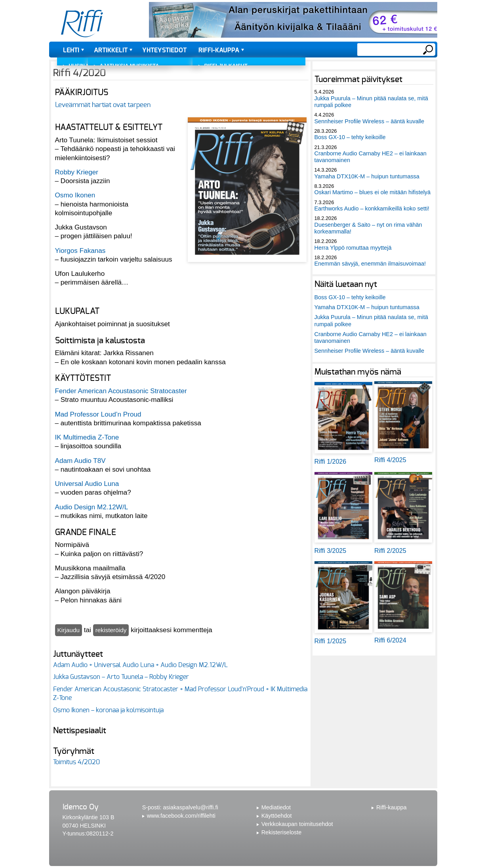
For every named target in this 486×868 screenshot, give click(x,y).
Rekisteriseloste (282, 832)
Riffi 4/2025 (390, 460)
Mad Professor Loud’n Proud (98, 414)
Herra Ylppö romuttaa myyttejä (353, 248)
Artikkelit (111, 50)
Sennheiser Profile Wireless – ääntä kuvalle (370, 121)
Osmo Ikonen (75, 195)
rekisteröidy (111, 630)
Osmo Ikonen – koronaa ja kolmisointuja (108, 710)
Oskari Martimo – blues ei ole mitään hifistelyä (373, 192)
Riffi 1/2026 (331, 462)
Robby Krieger (77, 172)
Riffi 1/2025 (331, 641)
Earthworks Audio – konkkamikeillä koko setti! (372, 208)
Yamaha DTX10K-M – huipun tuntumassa (367, 176)
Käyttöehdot (277, 816)
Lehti (71, 50)
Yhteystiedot (164, 50)
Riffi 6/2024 (390, 640)
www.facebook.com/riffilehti (181, 816)
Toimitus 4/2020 (76, 762)
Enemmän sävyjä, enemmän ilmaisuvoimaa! (370, 264)
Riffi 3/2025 (331, 551)
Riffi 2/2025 (390, 551)
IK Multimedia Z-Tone (87, 437)
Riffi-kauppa (219, 50)
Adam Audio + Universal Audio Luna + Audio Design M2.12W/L (140, 665)
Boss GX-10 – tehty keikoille (350, 137)
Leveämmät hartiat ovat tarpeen (103, 105)
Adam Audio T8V (80, 461)
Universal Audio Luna (87, 484)
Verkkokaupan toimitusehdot (297, 824)
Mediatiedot (276, 807)
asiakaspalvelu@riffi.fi (191, 807)
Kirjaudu (69, 630)
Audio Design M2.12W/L (92, 507)
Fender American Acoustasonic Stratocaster (121, 391)
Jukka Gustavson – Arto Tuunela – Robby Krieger (121, 677)
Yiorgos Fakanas (80, 250)
